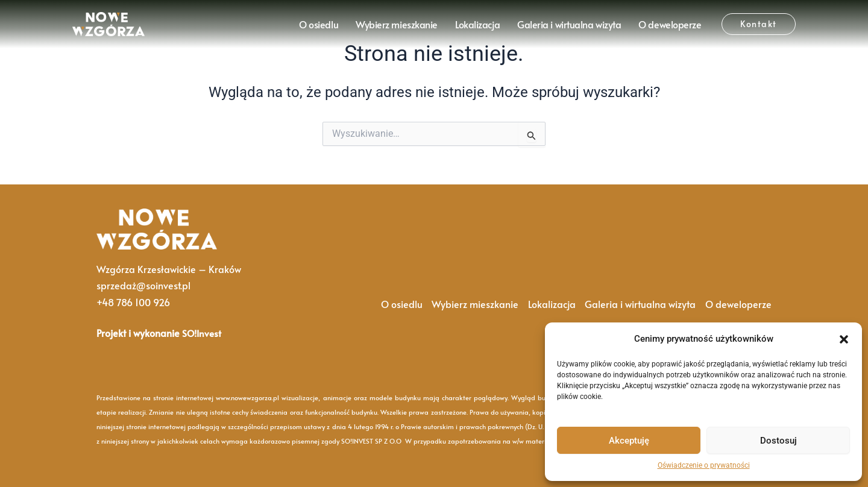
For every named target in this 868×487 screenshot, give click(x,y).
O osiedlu (319, 24)
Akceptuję (629, 441)
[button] (844, 339)
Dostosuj (778, 441)
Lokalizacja (477, 24)
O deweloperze (670, 24)
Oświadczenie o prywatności (704, 465)
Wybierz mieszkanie (397, 24)
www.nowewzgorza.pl (247, 397)
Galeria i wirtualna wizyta (569, 24)
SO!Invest (203, 333)
